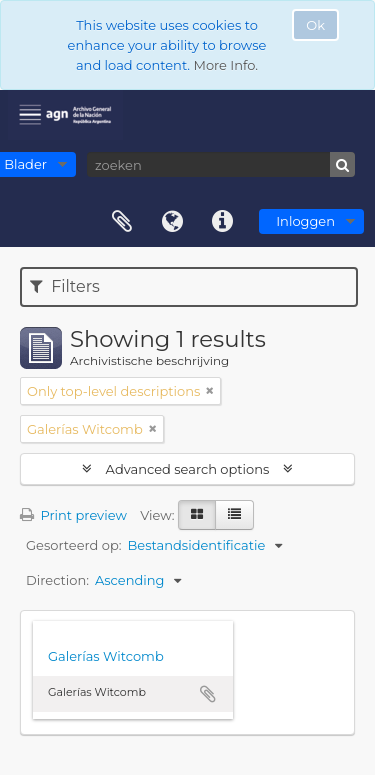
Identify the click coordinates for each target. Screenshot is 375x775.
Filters (65, 286)
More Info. (225, 65)
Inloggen (305, 221)
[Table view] (234, 515)
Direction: (57, 580)
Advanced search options (187, 469)
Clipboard (122, 222)
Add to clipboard (208, 694)
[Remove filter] (210, 391)
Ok (315, 25)
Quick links (222, 222)
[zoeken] (221, 164)
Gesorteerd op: (74, 545)
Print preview (73, 515)
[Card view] (197, 515)
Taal (172, 222)
